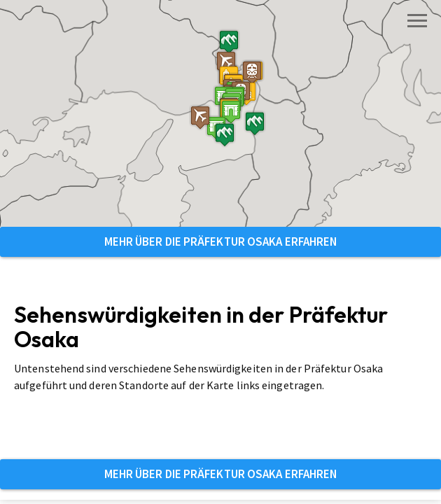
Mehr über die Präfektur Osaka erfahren (221, 241)
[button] (190, 164)
